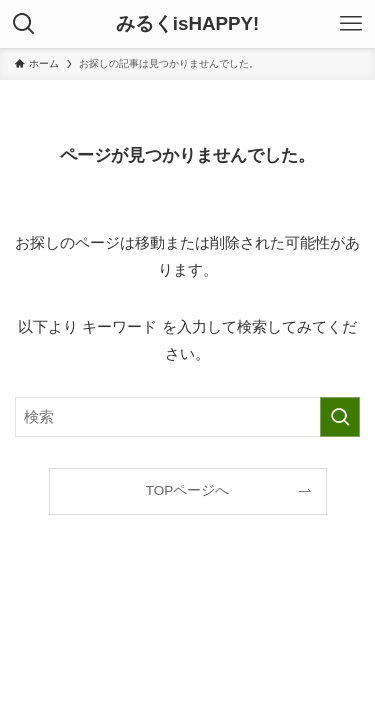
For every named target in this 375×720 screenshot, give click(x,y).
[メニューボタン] (351, 24)
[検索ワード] (187, 417)
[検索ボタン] (24, 24)
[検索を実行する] (340, 417)
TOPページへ (188, 490)
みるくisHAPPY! (187, 24)
